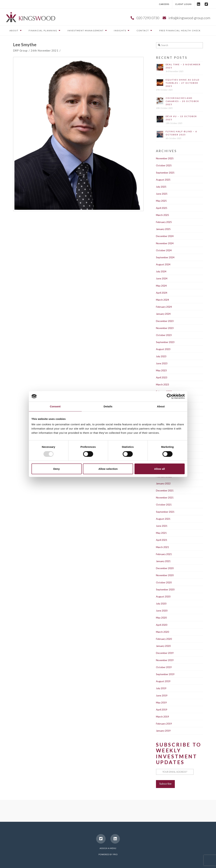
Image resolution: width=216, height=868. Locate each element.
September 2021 (165, 512)
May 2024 (161, 286)
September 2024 (165, 257)
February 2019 (164, 724)
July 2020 (161, 603)
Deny (57, 469)
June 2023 (162, 363)
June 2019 (162, 695)
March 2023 (162, 384)
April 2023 (162, 377)
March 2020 (162, 632)
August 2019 (163, 681)
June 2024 (162, 278)
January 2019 (163, 731)
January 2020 (163, 646)
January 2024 (163, 314)
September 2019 (165, 674)
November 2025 (165, 158)
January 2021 (163, 561)
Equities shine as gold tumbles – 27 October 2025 (183, 83)
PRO (115, 854)
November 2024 (165, 243)
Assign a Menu (108, 848)
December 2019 (165, 653)
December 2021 (165, 490)
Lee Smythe (25, 44)
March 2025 (162, 215)
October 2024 (164, 250)
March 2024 (162, 300)
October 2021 (164, 505)
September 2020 (165, 589)
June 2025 (162, 194)
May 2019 (161, 702)
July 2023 (161, 356)
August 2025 (163, 180)
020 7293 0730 (148, 18)
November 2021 (165, 497)
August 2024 (163, 264)
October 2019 (164, 667)
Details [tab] (108, 406)
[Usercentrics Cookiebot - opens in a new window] (169, 396)
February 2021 (164, 554)
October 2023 (164, 335)
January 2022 (163, 483)
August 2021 (163, 519)
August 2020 (163, 596)
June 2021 (162, 526)
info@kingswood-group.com (189, 18)
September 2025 (165, 173)
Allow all (160, 469)
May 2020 (161, 618)
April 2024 (162, 293)
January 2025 (163, 229)
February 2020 (164, 639)
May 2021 (161, 533)
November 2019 (165, 660)
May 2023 (161, 370)
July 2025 (161, 187)
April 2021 (162, 540)
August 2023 (163, 349)
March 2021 (162, 547)
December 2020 (165, 568)
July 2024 (161, 271)
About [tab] (161, 406)
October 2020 (164, 582)
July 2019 (161, 688)
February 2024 (164, 307)
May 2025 (161, 201)
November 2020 (165, 575)
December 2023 (165, 321)
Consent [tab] (55, 406)
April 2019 (162, 710)
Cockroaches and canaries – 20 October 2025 (182, 101)
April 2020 (162, 625)
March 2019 (162, 717)
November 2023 (165, 328)
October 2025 (164, 165)
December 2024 (165, 236)
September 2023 (165, 342)
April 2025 (162, 208)
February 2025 (164, 222)
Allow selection (108, 469)
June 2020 (162, 611)
